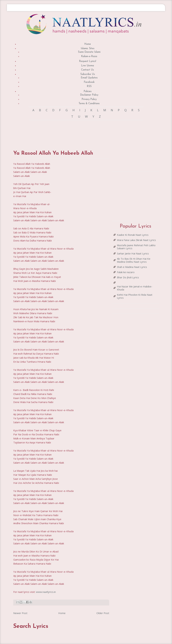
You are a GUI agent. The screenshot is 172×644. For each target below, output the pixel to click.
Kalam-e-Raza (89, 56)
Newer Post (20, 613)
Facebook (89, 82)
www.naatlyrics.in (46, 592)
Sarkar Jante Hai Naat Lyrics (133, 253)
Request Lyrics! (88, 61)
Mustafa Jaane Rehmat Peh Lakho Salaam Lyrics (136, 247)
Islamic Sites (88, 49)
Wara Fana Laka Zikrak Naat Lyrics (136, 240)
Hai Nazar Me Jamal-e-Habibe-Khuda (135, 288)
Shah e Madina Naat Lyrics (132, 267)
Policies (88, 91)
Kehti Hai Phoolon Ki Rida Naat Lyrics (135, 296)
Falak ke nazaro (126, 272)
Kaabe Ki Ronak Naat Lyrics (133, 235)
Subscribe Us (88, 74)
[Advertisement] (74, 132)
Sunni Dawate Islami (89, 52)
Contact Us (88, 70)
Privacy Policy (89, 99)
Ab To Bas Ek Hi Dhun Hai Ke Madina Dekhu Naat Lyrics (134, 260)
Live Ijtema (88, 66)
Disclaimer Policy (89, 95)
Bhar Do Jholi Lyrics (128, 277)
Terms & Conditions (89, 104)
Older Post (103, 613)
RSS (89, 86)
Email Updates (89, 78)
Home (88, 44)
